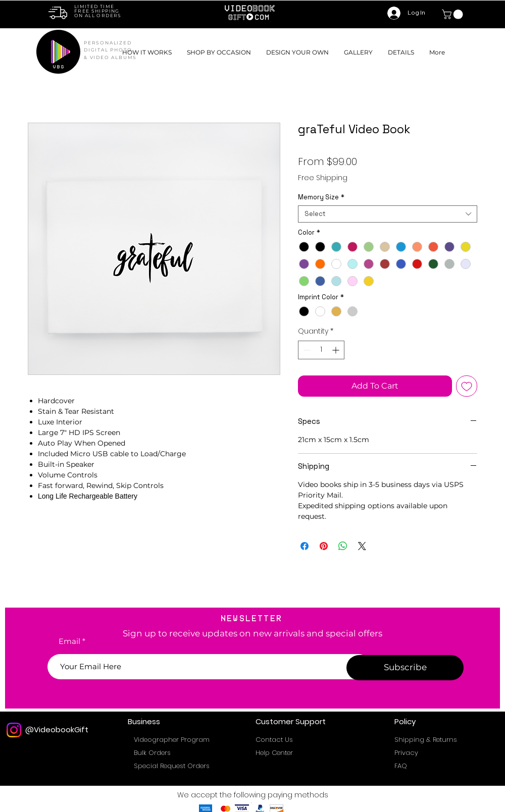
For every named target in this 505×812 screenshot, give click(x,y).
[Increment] (337, 350)
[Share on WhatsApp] (343, 546)
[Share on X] (362, 546)
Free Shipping (323, 178)
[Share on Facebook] (305, 546)
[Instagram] (14, 730)
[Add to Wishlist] (467, 386)
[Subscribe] (405, 668)
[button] (219, 52)
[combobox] (388, 214)
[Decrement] (306, 350)
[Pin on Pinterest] (324, 546)
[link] (453, 14)
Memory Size (321, 197)
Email (69, 641)
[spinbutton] (321, 350)
